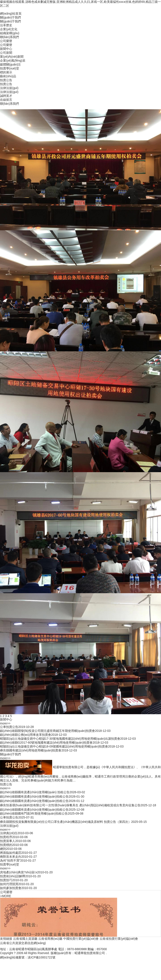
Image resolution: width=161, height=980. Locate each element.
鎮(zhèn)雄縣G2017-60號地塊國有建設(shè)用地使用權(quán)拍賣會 (46, 743)
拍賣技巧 (6, 880)
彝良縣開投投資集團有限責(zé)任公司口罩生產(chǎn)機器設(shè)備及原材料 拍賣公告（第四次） (66, 822)
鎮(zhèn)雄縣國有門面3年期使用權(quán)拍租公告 (34, 813)
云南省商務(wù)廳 (50, 939)
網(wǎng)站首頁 (11, 13)
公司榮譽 (6, 45)
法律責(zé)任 (9, 833)
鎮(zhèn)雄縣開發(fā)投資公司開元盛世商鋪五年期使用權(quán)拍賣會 (47, 731)
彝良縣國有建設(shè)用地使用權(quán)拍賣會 (31, 750)
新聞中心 (6, 49)
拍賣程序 (6, 837)
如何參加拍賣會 (11, 888)
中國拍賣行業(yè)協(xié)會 (81, 939)
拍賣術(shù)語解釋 (13, 876)
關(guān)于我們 (10, 17)
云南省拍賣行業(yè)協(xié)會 (119, 939)
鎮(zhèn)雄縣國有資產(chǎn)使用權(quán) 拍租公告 (35, 792)
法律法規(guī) (9, 88)
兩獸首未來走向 (11, 857)
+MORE (6, 896)
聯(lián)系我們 (9, 104)
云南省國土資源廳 (25, 939)
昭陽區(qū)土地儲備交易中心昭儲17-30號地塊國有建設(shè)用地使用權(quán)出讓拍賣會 (60, 739)
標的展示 (6, 72)
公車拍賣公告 (9, 727)
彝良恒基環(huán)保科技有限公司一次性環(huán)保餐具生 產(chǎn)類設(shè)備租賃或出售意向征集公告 (70, 805)
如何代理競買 (9, 884)
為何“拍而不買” (10, 860)
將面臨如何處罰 (11, 853)
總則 (3, 849)
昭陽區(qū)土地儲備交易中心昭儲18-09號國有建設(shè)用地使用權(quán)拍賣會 (54, 746)
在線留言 (6, 100)
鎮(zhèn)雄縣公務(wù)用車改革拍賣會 (26, 735)
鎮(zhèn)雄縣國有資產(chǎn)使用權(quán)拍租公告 (34, 796)
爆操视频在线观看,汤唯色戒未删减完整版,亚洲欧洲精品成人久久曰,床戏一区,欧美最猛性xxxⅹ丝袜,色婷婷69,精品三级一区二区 (80, 4)
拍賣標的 (6, 845)
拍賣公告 (6, 80)
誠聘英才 (6, 96)
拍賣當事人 (8, 841)
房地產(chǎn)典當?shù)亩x (19, 872)
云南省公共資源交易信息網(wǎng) (23, 943)
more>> (5, 723)
